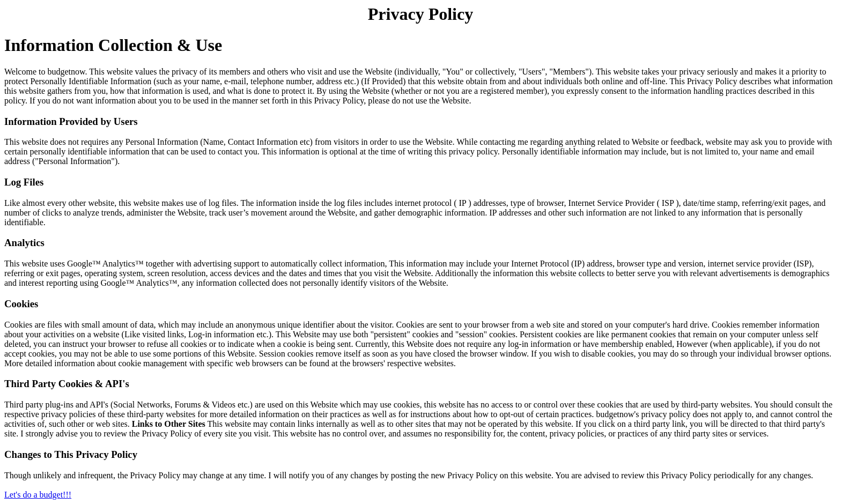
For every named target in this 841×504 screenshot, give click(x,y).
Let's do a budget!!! (38, 495)
